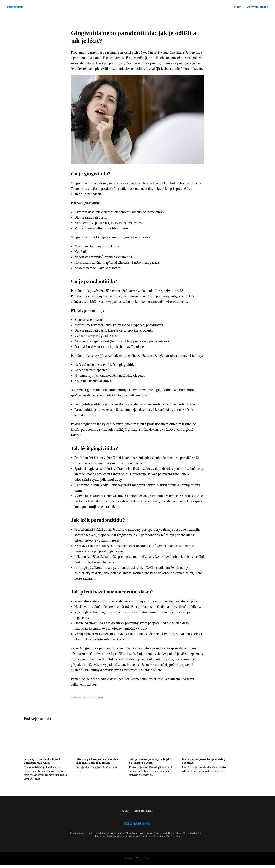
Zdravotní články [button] (258, 7)
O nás (238, 7)
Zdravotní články (143, 814)
